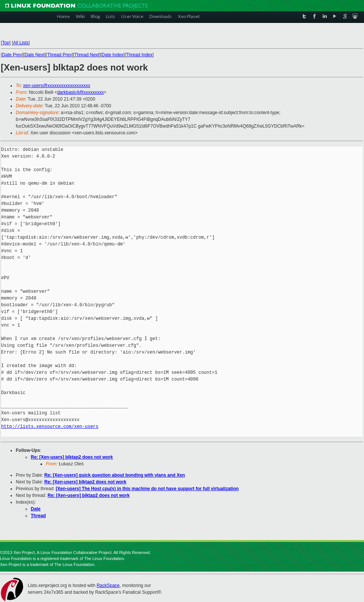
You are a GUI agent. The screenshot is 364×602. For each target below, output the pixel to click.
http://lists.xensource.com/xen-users (50, 427)
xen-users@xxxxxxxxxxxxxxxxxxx (57, 86)
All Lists (21, 43)
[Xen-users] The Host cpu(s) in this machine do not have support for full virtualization (147, 489)
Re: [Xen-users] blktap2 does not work (72, 457)
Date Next (34, 55)
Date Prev (12, 55)
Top (5, 43)
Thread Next (87, 55)
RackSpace (108, 585)
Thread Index (139, 55)
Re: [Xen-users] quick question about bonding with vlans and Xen (115, 475)
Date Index (113, 55)
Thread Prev (59, 55)
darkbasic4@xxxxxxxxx (80, 92)
